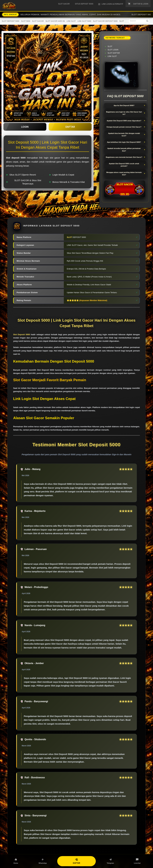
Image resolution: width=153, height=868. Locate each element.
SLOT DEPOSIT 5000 (11, 21)
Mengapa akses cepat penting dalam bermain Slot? (124, 174)
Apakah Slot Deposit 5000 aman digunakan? (124, 121)
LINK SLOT (71, 21)
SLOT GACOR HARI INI (55, 21)
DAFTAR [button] (70, 127)
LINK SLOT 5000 (84, 21)
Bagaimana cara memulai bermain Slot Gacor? (124, 157)
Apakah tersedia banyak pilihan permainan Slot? (124, 150)
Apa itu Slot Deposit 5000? (124, 105)
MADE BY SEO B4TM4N (125, 214)
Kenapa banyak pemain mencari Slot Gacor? (124, 127)
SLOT (122, 21)
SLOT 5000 (26, 21)
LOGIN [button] (25, 127)
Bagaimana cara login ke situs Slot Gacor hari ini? (124, 113)
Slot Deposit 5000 (22, 334)
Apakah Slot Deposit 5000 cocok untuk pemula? (124, 165)
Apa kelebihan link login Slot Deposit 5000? (124, 142)
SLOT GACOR (38, 21)
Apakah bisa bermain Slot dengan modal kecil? (124, 135)
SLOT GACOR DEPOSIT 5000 (105, 21)
